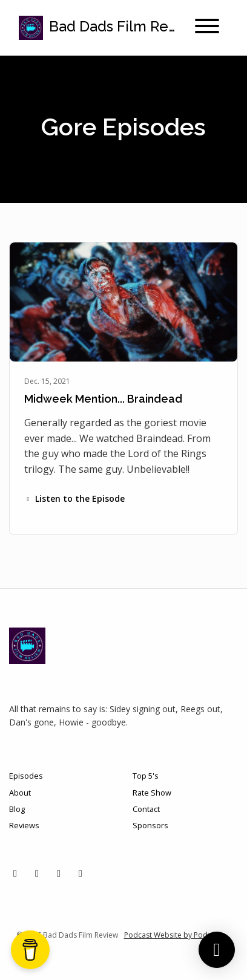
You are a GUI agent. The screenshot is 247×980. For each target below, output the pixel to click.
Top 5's (146, 776)
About (20, 793)
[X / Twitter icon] (15, 873)
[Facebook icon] (59, 873)
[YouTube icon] (81, 873)
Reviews (24, 825)
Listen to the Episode (74, 498)
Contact (146, 809)
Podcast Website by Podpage (175, 935)
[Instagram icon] (37, 873)
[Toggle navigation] (207, 28)
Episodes (26, 776)
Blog (17, 809)
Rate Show (152, 793)
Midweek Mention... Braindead (103, 399)
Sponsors (150, 825)
